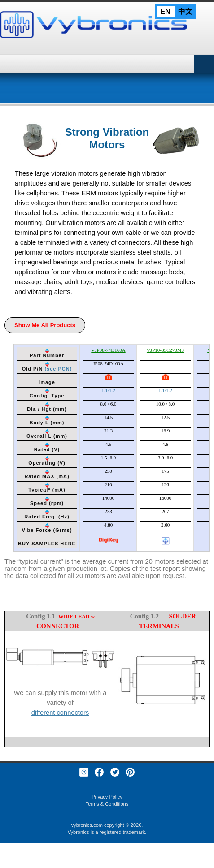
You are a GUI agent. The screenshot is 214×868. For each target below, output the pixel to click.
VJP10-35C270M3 (165, 350)
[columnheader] (47, 354)
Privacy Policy (107, 797)
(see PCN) (58, 369)
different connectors (60, 713)
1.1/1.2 (108, 390)
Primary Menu (204, 64)
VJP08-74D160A (108, 350)
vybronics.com (87, 825)
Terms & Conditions (107, 804)
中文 (185, 11)
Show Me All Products (45, 325)
